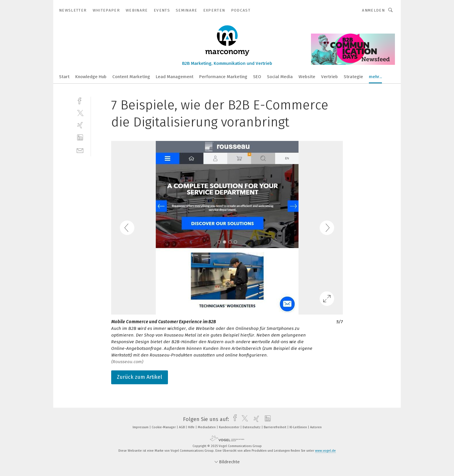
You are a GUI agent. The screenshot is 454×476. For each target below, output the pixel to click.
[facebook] (80, 100)
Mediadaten (207, 427)
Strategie (353, 77)
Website (307, 77)
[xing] (80, 125)
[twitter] (80, 113)
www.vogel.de (325, 451)
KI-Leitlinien (299, 427)
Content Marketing (131, 77)
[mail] (80, 150)
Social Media (280, 77)
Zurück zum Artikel (140, 377)
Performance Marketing (223, 77)
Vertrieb (329, 77)
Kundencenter (230, 427)
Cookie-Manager (164, 427)
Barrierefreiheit (275, 427)
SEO (257, 77)
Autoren (316, 427)
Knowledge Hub (91, 77)
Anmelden (373, 10)
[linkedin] (80, 138)
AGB (182, 427)
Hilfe (192, 427)
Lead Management (175, 77)
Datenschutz (252, 427)
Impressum (141, 427)
